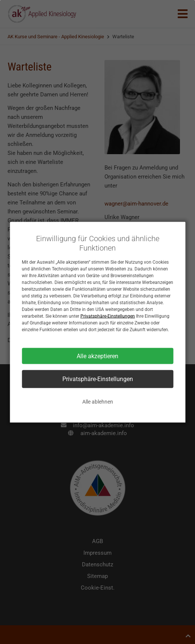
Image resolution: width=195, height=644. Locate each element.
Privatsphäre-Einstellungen (108, 316)
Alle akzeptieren (97, 356)
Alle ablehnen (98, 401)
